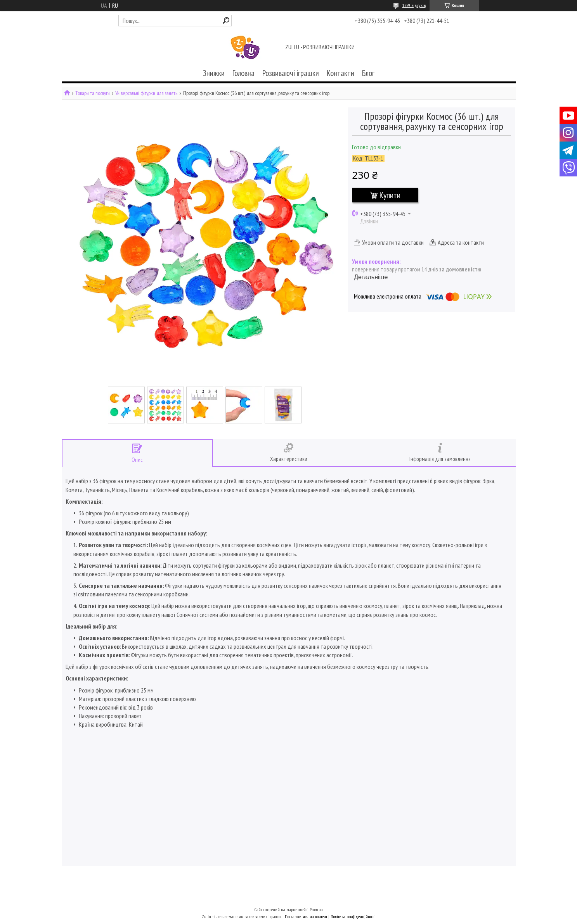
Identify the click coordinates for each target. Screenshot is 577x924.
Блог (368, 73)
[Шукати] (226, 20)
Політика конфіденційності (353, 916)
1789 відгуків (414, 5)
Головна (243, 73)
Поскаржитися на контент (306, 916)
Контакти (340, 73)
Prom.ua (316, 909)
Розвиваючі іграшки (291, 73)
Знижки (214, 73)
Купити (390, 195)
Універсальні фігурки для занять (146, 93)
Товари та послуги (93, 93)
